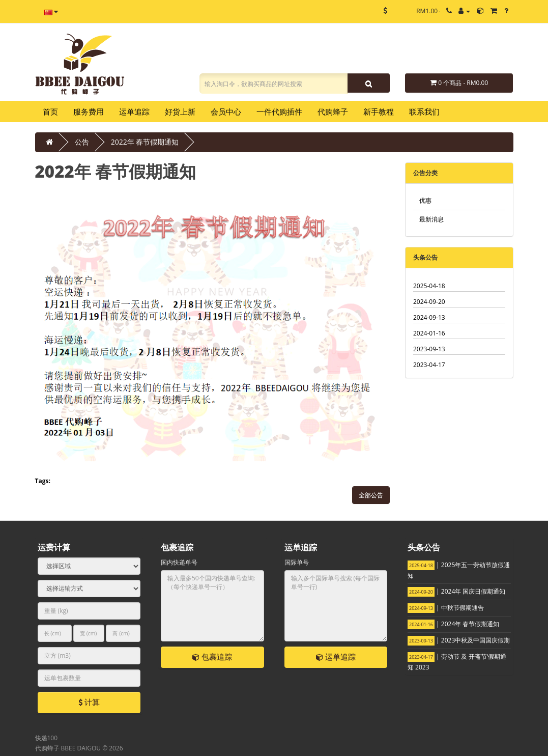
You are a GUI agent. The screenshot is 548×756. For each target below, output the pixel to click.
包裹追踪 (212, 657)
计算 (89, 702)
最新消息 (431, 219)
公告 (82, 142)
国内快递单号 (179, 562)
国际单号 (297, 562)
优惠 (425, 200)
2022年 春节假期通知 (145, 142)
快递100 (47, 738)
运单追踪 (336, 657)
